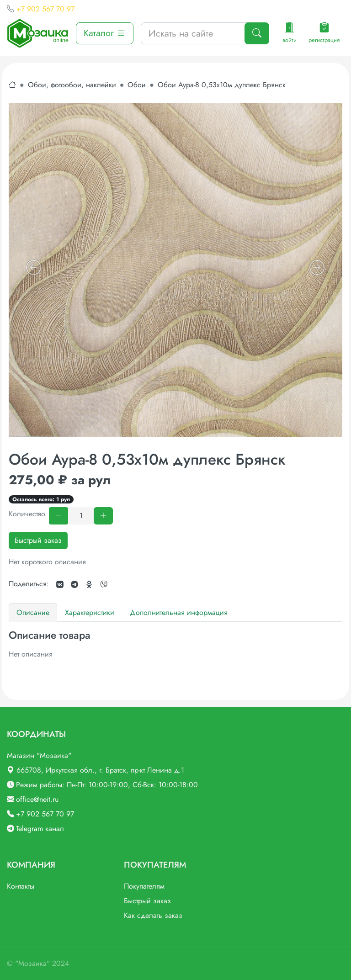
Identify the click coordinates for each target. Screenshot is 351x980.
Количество (27, 514)
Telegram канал (40, 829)
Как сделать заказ (153, 915)
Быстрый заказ (38, 540)
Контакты (21, 886)
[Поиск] (257, 33)
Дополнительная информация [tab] (179, 612)
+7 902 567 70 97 (45, 9)
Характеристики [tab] (90, 612)
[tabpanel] (175, 644)
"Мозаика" (32, 963)
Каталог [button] (105, 33)
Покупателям (144, 886)
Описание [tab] (33, 612)
